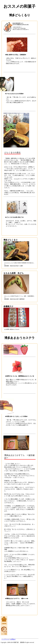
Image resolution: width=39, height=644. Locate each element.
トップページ (5, 639)
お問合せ (13, 639)
